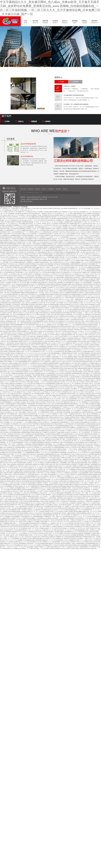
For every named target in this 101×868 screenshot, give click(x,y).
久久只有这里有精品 (66, 441)
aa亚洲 (91, 473)
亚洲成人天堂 (44, 505)
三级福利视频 (27, 444)
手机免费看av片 (17, 225)
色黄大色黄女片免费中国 (60, 458)
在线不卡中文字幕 (12, 234)
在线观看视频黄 (56, 490)
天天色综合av (41, 533)
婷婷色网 (11, 343)
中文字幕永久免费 (35, 515)
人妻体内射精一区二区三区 (59, 357)
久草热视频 (80, 279)
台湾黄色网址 (4, 303)
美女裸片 (93, 508)
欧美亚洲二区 (12, 355)
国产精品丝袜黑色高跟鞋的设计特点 (48, 299)
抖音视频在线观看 (12, 500)
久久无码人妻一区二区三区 (45, 303)
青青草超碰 (16, 245)
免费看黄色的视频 (41, 318)
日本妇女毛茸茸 (4, 257)
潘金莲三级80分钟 (17, 481)
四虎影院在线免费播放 (19, 229)
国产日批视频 (17, 222)
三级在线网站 (16, 357)
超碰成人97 (35, 271)
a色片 (95, 219)
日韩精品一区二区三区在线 (44, 333)
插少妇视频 (55, 409)
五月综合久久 (60, 473)
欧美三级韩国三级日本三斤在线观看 (48, 224)
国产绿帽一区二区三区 (50, 399)
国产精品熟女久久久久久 (83, 301)
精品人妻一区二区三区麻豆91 (8, 394)
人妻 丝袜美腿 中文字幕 (33, 311)
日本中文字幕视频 (46, 357)
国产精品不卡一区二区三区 (17, 289)
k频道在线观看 (27, 496)
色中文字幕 (18, 296)
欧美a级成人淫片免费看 (84, 298)
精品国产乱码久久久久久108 (26, 341)
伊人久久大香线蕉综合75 (13, 220)
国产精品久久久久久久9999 (32, 315)
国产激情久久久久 (75, 343)
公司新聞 (61, 82)
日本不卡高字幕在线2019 (7, 271)
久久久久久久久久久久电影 (76, 237)
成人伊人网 (24, 237)
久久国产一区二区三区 (70, 251)
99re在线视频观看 (83, 545)
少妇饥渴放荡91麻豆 (52, 269)
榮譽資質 (33, 121)
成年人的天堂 (10, 463)
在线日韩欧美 (63, 286)
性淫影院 (59, 461)
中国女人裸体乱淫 (57, 229)
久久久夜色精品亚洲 (25, 245)
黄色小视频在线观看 (76, 214)
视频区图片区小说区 (69, 454)
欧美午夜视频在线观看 (39, 296)
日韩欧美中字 (66, 501)
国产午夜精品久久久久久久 (67, 407)
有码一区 (39, 380)
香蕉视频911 (37, 451)
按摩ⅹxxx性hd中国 (29, 214)
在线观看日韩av (15, 449)
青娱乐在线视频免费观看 (21, 281)
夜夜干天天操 (52, 545)
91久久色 (58, 336)
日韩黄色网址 (91, 372)
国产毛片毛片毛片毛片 (59, 389)
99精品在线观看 (49, 294)
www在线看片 (96, 235)
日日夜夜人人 (29, 229)
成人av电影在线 (44, 530)
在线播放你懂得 (18, 262)
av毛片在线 (40, 219)
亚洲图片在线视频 (94, 247)
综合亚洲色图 (44, 456)
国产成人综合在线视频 (62, 385)
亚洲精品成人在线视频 (40, 306)
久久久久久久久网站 (41, 353)
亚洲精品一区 (26, 405)
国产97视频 (41, 486)
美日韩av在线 (8, 245)
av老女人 (22, 461)
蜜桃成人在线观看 (49, 247)
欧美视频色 (21, 315)
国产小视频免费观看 (82, 547)
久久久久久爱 (65, 234)
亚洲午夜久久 (12, 212)
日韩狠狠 (65, 227)
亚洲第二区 (70, 458)
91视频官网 (37, 274)
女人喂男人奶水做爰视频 (49, 474)
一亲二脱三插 (62, 271)
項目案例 (55, 22)
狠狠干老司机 (82, 225)
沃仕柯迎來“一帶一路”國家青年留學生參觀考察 (76, 104)
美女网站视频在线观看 (24, 347)
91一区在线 (12, 239)
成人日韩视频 (57, 220)
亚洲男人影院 (84, 304)
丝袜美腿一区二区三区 (63, 311)
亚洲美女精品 (43, 234)
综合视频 (91, 404)
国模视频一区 (32, 222)
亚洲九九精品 (49, 464)
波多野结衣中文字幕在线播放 (80, 348)
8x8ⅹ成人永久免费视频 (63, 279)
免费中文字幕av (85, 261)
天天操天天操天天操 (25, 247)
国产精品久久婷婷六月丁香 (56, 400)
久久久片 (34, 387)
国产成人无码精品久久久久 (42, 237)
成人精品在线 (53, 431)
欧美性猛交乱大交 (43, 281)
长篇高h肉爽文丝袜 (64, 224)
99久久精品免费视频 (14, 365)
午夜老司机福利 (77, 222)
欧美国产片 (51, 234)
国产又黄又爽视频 (9, 414)
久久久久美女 (60, 474)
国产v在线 (47, 355)
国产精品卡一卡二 (66, 451)
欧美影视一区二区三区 (79, 439)
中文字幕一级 (92, 274)
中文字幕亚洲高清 (68, 527)
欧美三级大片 (23, 429)
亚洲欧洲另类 (20, 214)
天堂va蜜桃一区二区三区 (93, 225)
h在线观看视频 (97, 417)
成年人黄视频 (37, 336)
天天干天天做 (84, 274)
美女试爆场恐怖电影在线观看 (29, 323)
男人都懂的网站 (15, 424)
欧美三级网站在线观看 (17, 400)
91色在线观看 (40, 264)
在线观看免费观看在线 (70, 437)
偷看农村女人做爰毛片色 (51, 362)
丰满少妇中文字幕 (50, 225)
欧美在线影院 (21, 446)
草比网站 (9, 267)
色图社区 (53, 471)
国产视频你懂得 (28, 261)
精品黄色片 (97, 466)
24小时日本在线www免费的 (9, 276)
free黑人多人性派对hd (71, 448)
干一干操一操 (19, 427)
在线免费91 (29, 321)
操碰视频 (42, 294)
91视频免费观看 (54, 377)
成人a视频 (3, 419)
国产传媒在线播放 (21, 520)
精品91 (2, 444)
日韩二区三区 (47, 277)
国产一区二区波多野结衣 (14, 336)
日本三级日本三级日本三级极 (24, 299)
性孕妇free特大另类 (95, 230)
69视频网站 (49, 239)
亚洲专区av (26, 414)
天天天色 (16, 219)
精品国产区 (63, 215)
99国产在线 (13, 306)
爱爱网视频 (80, 535)
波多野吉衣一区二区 (94, 392)
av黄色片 (42, 493)
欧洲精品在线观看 (71, 215)
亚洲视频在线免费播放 (90, 281)
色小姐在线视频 (68, 444)
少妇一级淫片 (86, 528)
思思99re (56, 286)
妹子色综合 (75, 286)
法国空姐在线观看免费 (85, 431)
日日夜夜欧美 (36, 288)
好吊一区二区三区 (41, 222)
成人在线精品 (28, 407)
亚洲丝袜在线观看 (14, 266)
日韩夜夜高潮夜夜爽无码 (84, 244)
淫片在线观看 (7, 412)
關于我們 (35, 22)
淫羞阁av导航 (16, 267)
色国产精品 (74, 368)
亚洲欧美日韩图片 (8, 473)
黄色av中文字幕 (95, 528)
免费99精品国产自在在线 (86, 291)
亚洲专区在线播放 (9, 311)
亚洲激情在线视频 (45, 424)
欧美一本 (55, 303)
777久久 (28, 488)
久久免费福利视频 (95, 215)
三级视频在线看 (68, 222)
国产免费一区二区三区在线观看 (62, 515)
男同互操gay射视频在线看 (92, 289)
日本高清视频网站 (15, 517)
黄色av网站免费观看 (84, 357)
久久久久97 (78, 235)
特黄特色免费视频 (69, 405)
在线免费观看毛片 (69, 532)
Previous (3, 46)
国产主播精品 (63, 338)
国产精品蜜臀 (29, 306)
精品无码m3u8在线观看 (37, 399)
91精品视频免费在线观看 (18, 293)
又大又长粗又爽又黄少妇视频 (31, 313)
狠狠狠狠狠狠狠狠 (60, 448)
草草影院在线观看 (88, 284)
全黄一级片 (76, 335)
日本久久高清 (14, 298)
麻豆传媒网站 (69, 352)
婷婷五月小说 (59, 259)
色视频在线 (86, 215)
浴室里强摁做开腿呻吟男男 (7, 360)
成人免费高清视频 (58, 254)
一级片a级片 (7, 293)
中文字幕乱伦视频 (15, 392)
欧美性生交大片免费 (21, 311)
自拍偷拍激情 (55, 442)
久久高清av (23, 217)
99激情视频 (52, 498)
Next (98, 46)
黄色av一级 (3, 500)
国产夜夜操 (8, 481)
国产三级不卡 (4, 219)
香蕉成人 (40, 520)
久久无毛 (47, 473)
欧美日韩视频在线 (77, 284)
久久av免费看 (31, 363)
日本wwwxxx (26, 249)
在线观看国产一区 (35, 266)
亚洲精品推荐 (69, 277)
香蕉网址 (30, 357)
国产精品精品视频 (78, 416)
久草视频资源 (9, 279)
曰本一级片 (5, 390)
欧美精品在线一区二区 (36, 414)
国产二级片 (39, 527)
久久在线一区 (27, 442)
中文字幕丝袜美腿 (27, 279)
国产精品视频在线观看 (11, 244)
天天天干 (55, 350)
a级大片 (21, 407)
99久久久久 (33, 291)
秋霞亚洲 (67, 473)
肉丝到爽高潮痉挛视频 (38, 434)
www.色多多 (39, 513)
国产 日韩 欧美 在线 (36, 245)
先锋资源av (32, 304)
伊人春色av (5, 474)
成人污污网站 (16, 409)
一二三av (72, 325)
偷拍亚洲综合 (9, 237)
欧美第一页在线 (21, 306)
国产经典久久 (10, 458)
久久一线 (6, 343)
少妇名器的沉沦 (68, 365)
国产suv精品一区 (91, 286)
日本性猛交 (60, 240)
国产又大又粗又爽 (83, 224)
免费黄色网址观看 (27, 230)
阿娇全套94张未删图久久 (70, 427)
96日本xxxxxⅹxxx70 (58, 274)
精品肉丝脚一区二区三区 (84, 320)
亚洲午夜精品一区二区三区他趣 (71, 410)
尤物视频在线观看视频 (42, 326)
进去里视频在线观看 (44, 348)
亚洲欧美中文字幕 (39, 355)
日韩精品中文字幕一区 (55, 501)
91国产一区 (34, 378)
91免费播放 (34, 215)
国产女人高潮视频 (69, 397)
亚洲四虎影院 (96, 214)
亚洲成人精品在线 (80, 506)
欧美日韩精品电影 (9, 309)
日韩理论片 (23, 357)
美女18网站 (25, 296)
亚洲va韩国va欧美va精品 (86, 362)
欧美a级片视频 (95, 378)
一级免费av (34, 347)
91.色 (29, 343)
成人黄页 (53, 298)
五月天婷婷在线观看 (50, 461)
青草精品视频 (22, 478)
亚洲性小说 (58, 234)
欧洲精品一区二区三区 (39, 437)
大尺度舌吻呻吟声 (69, 283)
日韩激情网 (65, 392)
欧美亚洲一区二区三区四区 (86, 409)
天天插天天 (3, 515)
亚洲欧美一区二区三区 (15, 390)
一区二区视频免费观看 (43, 412)
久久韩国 (89, 328)
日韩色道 (68, 232)
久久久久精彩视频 (16, 498)
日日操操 (54, 279)
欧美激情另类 (31, 256)
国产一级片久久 (57, 333)
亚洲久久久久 (36, 490)
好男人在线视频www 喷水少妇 (68, 390)
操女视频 (26, 523)
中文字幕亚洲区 (79, 421)
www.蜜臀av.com (40, 276)
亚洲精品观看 (74, 224)
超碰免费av (16, 538)
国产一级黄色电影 (76, 299)
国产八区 (54, 277)
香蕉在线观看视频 (96, 330)
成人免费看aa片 (50, 468)
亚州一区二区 (92, 451)
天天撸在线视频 (38, 277)
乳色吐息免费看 (28, 377)
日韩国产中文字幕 (37, 289)
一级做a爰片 (44, 214)
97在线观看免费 (68, 254)
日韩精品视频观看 (22, 362)
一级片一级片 (65, 399)
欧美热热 (76, 362)
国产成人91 (39, 363)
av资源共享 (97, 288)
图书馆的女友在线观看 (47, 316)
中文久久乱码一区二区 (94, 515)
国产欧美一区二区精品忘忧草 (76, 426)
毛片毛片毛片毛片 (37, 335)
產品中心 (65, 22)
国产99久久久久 (20, 309)
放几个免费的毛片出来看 (44, 328)
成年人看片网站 (85, 343)
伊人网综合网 (41, 239)
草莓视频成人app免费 (39, 370)
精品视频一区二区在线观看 (70, 225)
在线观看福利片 (65, 422)
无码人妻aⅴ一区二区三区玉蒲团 (38, 426)
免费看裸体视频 (26, 432)
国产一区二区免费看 (39, 229)
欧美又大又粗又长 (87, 309)
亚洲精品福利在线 (57, 459)
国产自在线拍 (76, 493)
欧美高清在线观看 (29, 309)
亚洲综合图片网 (71, 360)
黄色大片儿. (38, 474)
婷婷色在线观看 (51, 340)
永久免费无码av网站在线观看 (52, 434)
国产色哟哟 (82, 269)
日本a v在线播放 (94, 501)
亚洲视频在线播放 (15, 235)
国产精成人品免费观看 (25, 375)
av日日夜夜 (16, 459)
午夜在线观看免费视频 (61, 426)
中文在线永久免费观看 (27, 330)
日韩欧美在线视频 (18, 301)
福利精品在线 (56, 422)
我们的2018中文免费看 (94, 407)
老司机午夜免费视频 (70, 400)
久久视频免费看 (84, 505)
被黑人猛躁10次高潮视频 (25, 348)
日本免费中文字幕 (26, 271)
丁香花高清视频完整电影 (93, 269)
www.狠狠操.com (49, 518)
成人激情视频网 (15, 350)
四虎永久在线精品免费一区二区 (92, 442)
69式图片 (90, 251)
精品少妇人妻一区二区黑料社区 (45, 325)
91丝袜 (51, 286)
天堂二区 (24, 256)
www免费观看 (24, 459)
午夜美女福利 (45, 503)
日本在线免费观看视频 (54, 353)
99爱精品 (57, 284)
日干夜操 (30, 336)
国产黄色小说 (57, 464)
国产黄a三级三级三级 (86, 444)
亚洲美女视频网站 (85, 353)
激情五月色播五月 (25, 389)
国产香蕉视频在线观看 (39, 481)
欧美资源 (54, 345)
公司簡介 (6, 121)
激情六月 (7, 522)
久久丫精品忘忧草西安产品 (69, 298)
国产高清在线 (45, 286)
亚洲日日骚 (31, 276)
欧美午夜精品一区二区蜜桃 (12, 461)
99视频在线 (9, 254)
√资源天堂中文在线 (81, 454)
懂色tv (13, 286)
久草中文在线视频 (25, 266)
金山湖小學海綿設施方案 (28, 144)
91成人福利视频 (8, 448)
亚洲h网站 (48, 229)
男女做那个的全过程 (6, 217)
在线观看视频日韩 (16, 395)
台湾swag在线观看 (28, 547)
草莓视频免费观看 (65, 264)
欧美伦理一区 (9, 284)
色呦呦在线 (84, 419)
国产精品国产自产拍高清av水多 (85, 249)
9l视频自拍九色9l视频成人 (16, 384)
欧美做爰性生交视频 (42, 304)
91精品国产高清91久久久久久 (37, 225)
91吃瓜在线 (23, 220)
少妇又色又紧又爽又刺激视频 (30, 390)
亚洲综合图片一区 (51, 296)
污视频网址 (46, 380)
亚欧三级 (26, 426)
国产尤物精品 (83, 272)
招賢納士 (85, 22)
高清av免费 (95, 306)
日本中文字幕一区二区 (79, 271)
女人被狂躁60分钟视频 (51, 382)
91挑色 (72, 486)
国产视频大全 (8, 229)
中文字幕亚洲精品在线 (8, 272)
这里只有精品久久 (7, 301)
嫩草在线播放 (61, 277)
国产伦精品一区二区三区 (7, 370)
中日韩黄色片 (74, 347)
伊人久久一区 (25, 458)
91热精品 (12, 488)
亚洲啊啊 (37, 505)
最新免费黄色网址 (96, 437)
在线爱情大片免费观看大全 (70, 229)
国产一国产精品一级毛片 (42, 293)
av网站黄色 (59, 410)
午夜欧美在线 (91, 347)
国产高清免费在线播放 (78, 289)
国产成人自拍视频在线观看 (37, 394)
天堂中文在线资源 (66, 333)
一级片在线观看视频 (17, 232)
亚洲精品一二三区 (39, 382)
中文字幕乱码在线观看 (42, 400)
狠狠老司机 (9, 417)
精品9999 (66, 245)
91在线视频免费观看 (90, 240)
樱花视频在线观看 (67, 335)
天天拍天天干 (72, 219)
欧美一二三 (48, 496)
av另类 (59, 399)
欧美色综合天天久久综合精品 (50, 242)
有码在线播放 (66, 313)
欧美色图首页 (38, 506)
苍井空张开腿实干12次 (33, 294)
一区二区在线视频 (76, 350)
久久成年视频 (59, 444)
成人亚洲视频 (86, 508)
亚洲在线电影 (41, 283)
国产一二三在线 (18, 523)
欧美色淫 (78, 481)
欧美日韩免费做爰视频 (75, 217)
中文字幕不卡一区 (86, 235)
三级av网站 (80, 501)
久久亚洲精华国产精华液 (94, 333)
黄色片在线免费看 (82, 251)
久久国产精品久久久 (47, 274)
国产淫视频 (88, 456)
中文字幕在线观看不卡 (18, 387)
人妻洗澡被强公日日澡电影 (81, 345)
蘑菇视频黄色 (68, 493)
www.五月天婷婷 (82, 496)
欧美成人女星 (75, 232)
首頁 (26, 22)
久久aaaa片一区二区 (83, 331)
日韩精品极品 (30, 382)
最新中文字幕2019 (38, 254)
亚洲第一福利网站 (22, 510)
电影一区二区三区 (87, 296)
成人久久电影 (74, 247)
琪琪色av (16, 429)
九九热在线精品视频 (93, 340)
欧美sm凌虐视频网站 (91, 355)
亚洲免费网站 (22, 543)
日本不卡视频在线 (80, 328)
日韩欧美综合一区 (44, 498)
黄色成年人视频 (63, 276)
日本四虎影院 (22, 269)
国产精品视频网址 (49, 256)
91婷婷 (31, 523)
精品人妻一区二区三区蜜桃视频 (79, 402)
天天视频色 (4, 261)
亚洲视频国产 (88, 533)
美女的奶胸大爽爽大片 (42, 404)
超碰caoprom (62, 409)
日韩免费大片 (85, 363)
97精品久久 (53, 412)
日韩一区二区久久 (86, 481)
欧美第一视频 (12, 313)
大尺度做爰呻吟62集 (59, 352)
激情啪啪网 (25, 222)
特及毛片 (78, 321)
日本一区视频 (65, 220)
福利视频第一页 (50, 444)
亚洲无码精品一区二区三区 (64, 530)
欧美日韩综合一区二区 (32, 224)
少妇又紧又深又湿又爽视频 (24, 227)
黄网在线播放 (35, 488)
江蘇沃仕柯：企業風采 (70, 86)
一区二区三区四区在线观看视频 (92, 262)
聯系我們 (94, 22)
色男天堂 (57, 528)
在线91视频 (45, 545)
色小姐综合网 (97, 362)
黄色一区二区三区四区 (89, 323)
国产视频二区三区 (8, 262)
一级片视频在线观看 (33, 498)
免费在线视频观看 (30, 293)
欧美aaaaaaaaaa (55, 348)
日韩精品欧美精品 (58, 252)
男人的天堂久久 (69, 362)
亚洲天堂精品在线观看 (56, 424)
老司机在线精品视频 (65, 368)
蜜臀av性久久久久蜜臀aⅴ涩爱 (58, 291)
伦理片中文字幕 (31, 478)
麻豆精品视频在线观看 (12, 419)
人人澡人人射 (17, 256)
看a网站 (59, 296)
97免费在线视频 (24, 304)
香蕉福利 (3, 237)
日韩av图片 (37, 448)
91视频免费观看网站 (51, 375)
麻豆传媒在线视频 (61, 340)
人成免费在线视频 (27, 416)
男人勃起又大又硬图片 (88, 483)
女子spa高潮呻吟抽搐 (9, 294)
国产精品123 (44, 266)
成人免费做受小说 (12, 466)
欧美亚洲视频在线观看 (12, 436)
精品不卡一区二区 (78, 432)
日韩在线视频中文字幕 (30, 239)
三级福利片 (63, 500)
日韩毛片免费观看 (92, 463)
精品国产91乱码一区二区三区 (50, 289)
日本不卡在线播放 (26, 434)
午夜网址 (6, 352)
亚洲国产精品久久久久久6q (21, 542)
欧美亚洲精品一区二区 (95, 259)
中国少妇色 (5, 510)
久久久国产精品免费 (72, 303)
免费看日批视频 (53, 212)
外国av (80, 341)
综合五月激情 (60, 419)
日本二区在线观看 (59, 325)
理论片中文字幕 (41, 358)
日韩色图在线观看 (7, 328)
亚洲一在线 (11, 508)
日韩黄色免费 (19, 272)
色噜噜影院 (14, 464)
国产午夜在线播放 (92, 220)
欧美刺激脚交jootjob (73, 518)
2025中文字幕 (4, 355)
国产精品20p (60, 261)
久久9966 (87, 501)
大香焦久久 (42, 269)
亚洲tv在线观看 (19, 318)
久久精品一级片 (52, 421)
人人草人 (33, 326)
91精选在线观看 (4, 289)
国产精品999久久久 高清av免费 (26, 474)
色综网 (3, 225)
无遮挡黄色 (60, 283)
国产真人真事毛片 (21, 294)
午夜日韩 (93, 353)
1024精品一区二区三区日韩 (88, 242)
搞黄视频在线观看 (94, 358)
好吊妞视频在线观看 (66, 284)
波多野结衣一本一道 (89, 432)
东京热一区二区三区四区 (55, 214)
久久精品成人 (31, 400)
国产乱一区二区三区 (45, 372)
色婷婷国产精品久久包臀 (77, 417)
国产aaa (73, 301)
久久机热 (67, 474)
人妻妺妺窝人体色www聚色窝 (85, 239)
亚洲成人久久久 (47, 422)
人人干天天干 (18, 230)
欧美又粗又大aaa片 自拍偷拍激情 (14, 372)
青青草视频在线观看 (53, 257)
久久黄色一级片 (96, 456)
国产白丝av (80, 240)
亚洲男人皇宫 (73, 496)
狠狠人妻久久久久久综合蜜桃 (16, 215)
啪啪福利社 (49, 232)
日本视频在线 (30, 298)
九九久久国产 (39, 491)
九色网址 (32, 249)
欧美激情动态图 (72, 230)
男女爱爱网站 (6, 410)
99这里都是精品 (66, 464)
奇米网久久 (78, 483)
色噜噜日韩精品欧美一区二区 (28, 358)
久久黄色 (27, 215)
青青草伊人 (42, 446)
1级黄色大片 (49, 358)
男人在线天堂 (24, 424)
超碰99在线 (84, 264)
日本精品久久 (81, 293)
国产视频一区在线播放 (31, 283)
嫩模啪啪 (94, 431)
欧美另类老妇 (38, 341)
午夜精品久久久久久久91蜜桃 (72, 261)
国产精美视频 (8, 291)
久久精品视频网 (62, 269)
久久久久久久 (36, 230)
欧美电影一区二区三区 (8, 318)
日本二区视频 (4, 212)
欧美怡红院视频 (49, 532)
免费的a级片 (88, 315)
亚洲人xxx (5, 407)
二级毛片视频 (21, 224)
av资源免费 (40, 247)
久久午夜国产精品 (5, 392)
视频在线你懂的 (55, 264)
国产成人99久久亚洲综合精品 (66, 235)
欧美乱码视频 (56, 439)
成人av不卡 (59, 225)
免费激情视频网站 (75, 264)
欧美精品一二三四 (22, 422)
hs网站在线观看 (13, 363)
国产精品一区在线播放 (23, 394)
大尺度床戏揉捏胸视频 (29, 476)
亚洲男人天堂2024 (21, 485)
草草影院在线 (22, 251)
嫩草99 (37, 232)
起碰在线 (88, 394)
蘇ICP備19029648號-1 (27, 201)
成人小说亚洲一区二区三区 (70, 259)
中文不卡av (29, 288)
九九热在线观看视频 (83, 473)
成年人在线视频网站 (62, 463)
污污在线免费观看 (8, 230)
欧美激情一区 (82, 518)
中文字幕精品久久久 (73, 269)
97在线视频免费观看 (38, 321)
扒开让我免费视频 (5, 251)
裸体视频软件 (92, 304)
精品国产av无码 (53, 543)
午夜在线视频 (88, 387)
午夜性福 (46, 212)
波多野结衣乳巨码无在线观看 (15, 261)
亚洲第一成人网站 (81, 252)
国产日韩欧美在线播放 (6, 496)
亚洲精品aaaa (58, 367)
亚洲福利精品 (18, 279)
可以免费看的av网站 (8, 523)
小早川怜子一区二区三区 (33, 220)
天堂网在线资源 (59, 308)
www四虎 (84, 294)
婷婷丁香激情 (49, 417)
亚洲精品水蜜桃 (45, 230)
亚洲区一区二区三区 (49, 259)
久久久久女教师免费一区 (32, 234)
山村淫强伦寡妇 (69, 495)
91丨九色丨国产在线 (92, 212)
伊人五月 (72, 363)
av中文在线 (54, 481)
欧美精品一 (96, 325)
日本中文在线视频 (87, 214)
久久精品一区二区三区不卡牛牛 (91, 222)
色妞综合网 (74, 473)
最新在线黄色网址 (12, 335)
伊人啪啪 (80, 215)
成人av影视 (91, 316)
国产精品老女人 (78, 277)
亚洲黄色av (63, 326)
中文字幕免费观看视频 (65, 289)
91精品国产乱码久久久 (70, 240)
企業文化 (19, 121)
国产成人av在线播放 (59, 316)
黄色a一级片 (46, 298)
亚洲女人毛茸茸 (85, 382)
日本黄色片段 (4, 363)
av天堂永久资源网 (49, 491)
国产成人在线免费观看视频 (48, 384)
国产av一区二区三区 (86, 256)
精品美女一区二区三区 (58, 239)
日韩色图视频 (65, 237)
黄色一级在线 (19, 414)
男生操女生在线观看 (53, 215)
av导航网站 (33, 419)
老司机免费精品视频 (90, 308)
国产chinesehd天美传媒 (45, 271)
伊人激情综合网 (18, 284)
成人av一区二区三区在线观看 (55, 222)
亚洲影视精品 (38, 298)
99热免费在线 (54, 387)
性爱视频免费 (80, 276)
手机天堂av (7, 298)
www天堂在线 (93, 542)
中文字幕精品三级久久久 (87, 410)
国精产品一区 (42, 395)
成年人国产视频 (8, 399)
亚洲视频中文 (6, 235)
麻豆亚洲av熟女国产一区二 (13, 323)
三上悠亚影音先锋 (79, 405)
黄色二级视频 (12, 373)
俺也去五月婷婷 (32, 412)
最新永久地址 (49, 437)
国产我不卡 (23, 219)
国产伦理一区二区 (5, 468)
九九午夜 (49, 350)
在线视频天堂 (73, 234)
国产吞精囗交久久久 (86, 306)
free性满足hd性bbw (92, 294)
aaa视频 (29, 522)
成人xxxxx (91, 422)
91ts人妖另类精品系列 (29, 325)
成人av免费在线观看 (58, 493)
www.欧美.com (69, 432)
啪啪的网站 (84, 463)
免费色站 (51, 505)
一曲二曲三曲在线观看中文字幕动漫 (56, 306)
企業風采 (46, 121)
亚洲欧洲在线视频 (30, 264)
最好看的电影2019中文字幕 (86, 288)
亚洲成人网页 (56, 451)
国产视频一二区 (38, 549)
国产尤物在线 (61, 545)
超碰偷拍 (27, 441)
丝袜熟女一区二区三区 (52, 309)
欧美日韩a (63, 549)
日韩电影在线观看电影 (56, 313)
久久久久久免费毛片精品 (92, 318)
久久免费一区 (35, 409)
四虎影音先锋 (58, 294)
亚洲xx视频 (47, 264)
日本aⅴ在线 (28, 289)
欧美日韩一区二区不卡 (19, 288)
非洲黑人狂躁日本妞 (74, 385)
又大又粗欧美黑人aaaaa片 (57, 293)
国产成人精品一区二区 (94, 224)
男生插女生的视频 (6, 395)
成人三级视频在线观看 (34, 459)
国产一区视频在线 (70, 414)
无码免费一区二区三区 (66, 257)
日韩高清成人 (15, 217)
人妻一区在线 (25, 537)
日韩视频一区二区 (12, 362)
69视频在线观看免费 (45, 217)
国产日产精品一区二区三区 (65, 382)
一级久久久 (52, 262)
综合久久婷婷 (52, 343)
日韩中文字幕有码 (96, 394)
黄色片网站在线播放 (6, 367)
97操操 (7, 384)
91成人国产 (66, 367)
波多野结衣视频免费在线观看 (60, 219)
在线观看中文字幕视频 (77, 464)
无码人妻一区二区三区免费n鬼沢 (82, 254)
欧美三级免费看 (36, 373)
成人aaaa (85, 299)
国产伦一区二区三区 (87, 520)
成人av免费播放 (33, 303)
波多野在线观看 (29, 277)
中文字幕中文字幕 (83, 392)
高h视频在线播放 (48, 254)
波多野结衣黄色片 (28, 274)
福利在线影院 (53, 281)
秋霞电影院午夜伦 (6, 232)
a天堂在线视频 (74, 412)
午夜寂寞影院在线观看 (64, 350)
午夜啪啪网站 (95, 232)
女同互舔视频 (58, 256)
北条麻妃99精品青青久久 (25, 335)
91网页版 (33, 318)
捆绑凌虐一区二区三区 (49, 540)
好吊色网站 (42, 464)
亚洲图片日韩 (7, 387)
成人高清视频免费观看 (46, 515)
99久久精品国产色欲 (27, 254)
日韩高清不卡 (74, 474)
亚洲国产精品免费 (57, 496)
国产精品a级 (85, 358)
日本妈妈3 (54, 486)
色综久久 (40, 392)
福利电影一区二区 (31, 328)
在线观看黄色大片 (90, 446)
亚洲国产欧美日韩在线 (28, 454)
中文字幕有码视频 (19, 277)
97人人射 (30, 331)
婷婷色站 (3, 458)
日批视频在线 (36, 352)
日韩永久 (35, 365)
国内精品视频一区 (74, 399)
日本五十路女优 (73, 392)
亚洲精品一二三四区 (83, 313)
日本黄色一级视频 (15, 330)
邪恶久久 (58, 267)
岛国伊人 (69, 549)
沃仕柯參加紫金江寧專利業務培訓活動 (74, 95)
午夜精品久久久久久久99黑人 (50, 397)
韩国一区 (43, 508)
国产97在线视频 (32, 362)
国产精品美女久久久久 (41, 257)
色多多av (11, 219)
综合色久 (31, 503)
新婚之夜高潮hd (90, 293)
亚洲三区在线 (53, 429)
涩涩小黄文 (29, 259)
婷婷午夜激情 (59, 468)
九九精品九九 (41, 468)
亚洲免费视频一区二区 (27, 370)
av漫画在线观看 (74, 220)
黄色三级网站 (90, 219)
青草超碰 (74, 320)
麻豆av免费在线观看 (49, 284)
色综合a (17, 343)
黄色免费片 (71, 330)
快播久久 (67, 325)
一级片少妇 (8, 498)
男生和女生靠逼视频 (71, 535)
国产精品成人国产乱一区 (89, 384)
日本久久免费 (40, 301)
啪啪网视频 (10, 338)
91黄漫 (54, 261)
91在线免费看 (20, 239)
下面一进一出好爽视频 (69, 469)
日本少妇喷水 (4, 215)
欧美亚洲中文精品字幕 (92, 227)
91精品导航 (11, 296)
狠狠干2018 (69, 480)
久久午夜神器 (93, 331)
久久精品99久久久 (38, 259)
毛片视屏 (73, 515)
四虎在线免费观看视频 (17, 325)
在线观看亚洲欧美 (40, 417)
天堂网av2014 (44, 311)
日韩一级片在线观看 (19, 321)
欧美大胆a (89, 252)
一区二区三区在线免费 (32, 269)
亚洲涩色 (52, 380)
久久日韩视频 (4, 511)
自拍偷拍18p (31, 237)
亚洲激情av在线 (82, 372)
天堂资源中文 (51, 426)
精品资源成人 (21, 464)
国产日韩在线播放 (19, 340)
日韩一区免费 (6, 471)
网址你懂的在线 (82, 347)
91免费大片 (68, 320)
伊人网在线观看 (85, 377)
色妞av (67, 387)
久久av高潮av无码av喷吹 (92, 336)
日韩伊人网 (87, 266)
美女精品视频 (32, 483)
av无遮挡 (17, 370)
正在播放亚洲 (47, 517)
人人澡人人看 (27, 272)
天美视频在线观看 (90, 276)
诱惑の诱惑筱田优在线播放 (90, 277)
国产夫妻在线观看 (96, 368)
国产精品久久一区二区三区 (62, 491)
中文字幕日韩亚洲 (32, 219)
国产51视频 (24, 267)
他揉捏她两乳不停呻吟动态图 (22, 338)
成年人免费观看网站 (57, 427)
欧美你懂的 (17, 237)
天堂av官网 (18, 405)
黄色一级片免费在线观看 (38, 227)
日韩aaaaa (85, 217)
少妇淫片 (83, 399)
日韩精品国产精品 (81, 503)
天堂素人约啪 (84, 321)
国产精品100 (97, 284)
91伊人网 (13, 421)
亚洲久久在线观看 (38, 212)
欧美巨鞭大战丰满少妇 (14, 434)
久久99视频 (31, 257)
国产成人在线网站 (33, 281)
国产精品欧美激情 (70, 281)
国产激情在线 (31, 491)
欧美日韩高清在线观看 (57, 405)
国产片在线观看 (27, 262)
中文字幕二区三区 (18, 496)
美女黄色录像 (85, 326)
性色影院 (88, 229)
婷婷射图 (16, 304)
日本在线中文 (95, 254)
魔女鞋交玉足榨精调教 (47, 220)
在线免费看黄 (78, 527)
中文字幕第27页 (47, 538)
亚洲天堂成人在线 (26, 409)
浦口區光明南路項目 (27, 156)
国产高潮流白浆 (28, 320)
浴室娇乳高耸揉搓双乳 (66, 304)
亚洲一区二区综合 (17, 476)
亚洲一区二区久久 (39, 330)
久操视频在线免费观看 (71, 293)
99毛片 (8, 527)
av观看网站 (47, 405)
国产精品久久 (12, 227)
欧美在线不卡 (72, 276)
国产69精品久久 (57, 335)
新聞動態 (75, 22)
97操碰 (81, 308)
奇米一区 (67, 355)
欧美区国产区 (12, 520)
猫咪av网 (2, 326)
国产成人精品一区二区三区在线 (25, 355)
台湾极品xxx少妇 (83, 247)
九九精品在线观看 (93, 419)
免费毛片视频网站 (58, 527)
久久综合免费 (77, 434)
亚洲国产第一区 (33, 468)
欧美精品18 (17, 458)
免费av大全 (45, 441)
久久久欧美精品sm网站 (83, 230)
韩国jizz (44, 367)
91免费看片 (92, 321)
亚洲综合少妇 (50, 448)
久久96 (31, 296)
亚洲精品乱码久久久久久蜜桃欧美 (18, 257)
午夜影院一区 (48, 219)
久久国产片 (25, 225)
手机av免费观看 (57, 538)
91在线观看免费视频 (14, 389)
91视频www (23, 240)
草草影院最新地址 (44, 313)
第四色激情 (66, 294)
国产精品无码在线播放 (64, 543)
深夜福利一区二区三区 (34, 508)
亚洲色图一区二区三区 (55, 266)
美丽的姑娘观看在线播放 (10, 316)
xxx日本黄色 (22, 382)
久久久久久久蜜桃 (50, 308)
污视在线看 (8, 350)
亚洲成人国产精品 (27, 437)
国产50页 (93, 357)
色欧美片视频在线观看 (81, 407)
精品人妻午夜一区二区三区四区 (19, 468)
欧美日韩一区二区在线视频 (83, 400)
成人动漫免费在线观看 (19, 448)
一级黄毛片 (87, 538)
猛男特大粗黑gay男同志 (57, 251)
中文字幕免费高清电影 (6, 459)
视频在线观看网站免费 (84, 368)
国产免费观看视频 (54, 407)
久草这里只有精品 (38, 331)
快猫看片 (55, 271)
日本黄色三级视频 (68, 511)
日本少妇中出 (76, 304)
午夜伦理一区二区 (22, 276)
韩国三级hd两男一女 (14, 247)
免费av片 (37, 214)
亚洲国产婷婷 (94, 298)
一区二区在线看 (45, 251)
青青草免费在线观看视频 (61, 436)
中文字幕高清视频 (40, 252)
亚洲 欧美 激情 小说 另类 (24, 244)
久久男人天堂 (93, 313)
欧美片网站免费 (79, 266)
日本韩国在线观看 (20, 378)
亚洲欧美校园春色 (91, 271)
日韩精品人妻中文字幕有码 (28, 402)
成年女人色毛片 (65, 288)
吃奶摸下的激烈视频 (34, 267)
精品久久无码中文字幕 (86, 335)
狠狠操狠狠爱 (46, 245)
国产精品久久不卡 (62, 421)
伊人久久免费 (52, 311)
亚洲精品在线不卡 (51, 370)
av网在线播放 (10, 277)
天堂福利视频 (19, 308)
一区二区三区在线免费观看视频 (14, 442)
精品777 (66, 481)
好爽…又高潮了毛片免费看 (37, 410)
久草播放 (36, 261)
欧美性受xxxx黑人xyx (17, 274)
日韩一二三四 (48, 493)
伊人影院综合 (4, 313)
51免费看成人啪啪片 (72, 357)
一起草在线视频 (36, 244)
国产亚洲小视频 (81, 219)
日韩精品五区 (77, 419)
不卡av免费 (61, 431)
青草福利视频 (63, 330)
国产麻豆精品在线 (54, 326)
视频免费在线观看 (19, 473)
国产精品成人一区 (46, 459)
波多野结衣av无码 (76, 522)
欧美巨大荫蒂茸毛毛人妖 (51, 321)
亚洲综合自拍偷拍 (59, 485)
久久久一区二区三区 (80, 267)
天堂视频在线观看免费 (22, 286)
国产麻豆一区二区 (77, 441)
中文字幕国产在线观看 (81, 316)
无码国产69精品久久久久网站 (18, 368)
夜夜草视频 (73, 279)
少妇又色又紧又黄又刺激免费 (63, 373)
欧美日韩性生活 (73, 331)
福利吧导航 (60, 412)
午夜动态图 (57, 315)
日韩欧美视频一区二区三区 (48, 522)
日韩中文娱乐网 (48, 331)
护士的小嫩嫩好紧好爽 (33, 217)
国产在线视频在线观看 (45, 261)
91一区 (21, 436)
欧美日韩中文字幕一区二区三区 (17, 259)
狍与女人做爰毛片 (85, 385)
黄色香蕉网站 (37, 360)
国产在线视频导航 (59, 495)
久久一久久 (46, 414)
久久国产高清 (76, 212)
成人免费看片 (83, 220)
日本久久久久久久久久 (65, 299)
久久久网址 (84, 340)
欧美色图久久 (44, 315)
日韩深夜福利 (81, 456)
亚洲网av (24, 498)
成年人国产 (96, 449)
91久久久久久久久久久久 (76, 245)
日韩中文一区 (95, 244)
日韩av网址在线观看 (50, 272)
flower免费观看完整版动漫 (70, 244)
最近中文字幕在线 (19, 252)
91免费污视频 (68, 485)
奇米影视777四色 (75, 542)
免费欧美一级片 (63, 242)
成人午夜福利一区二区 (35, 242)
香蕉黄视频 (67, 412)
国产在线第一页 (75, 353)
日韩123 (98, 353)
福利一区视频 (70, 520)
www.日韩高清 (86, 527)
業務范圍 (45, 22)
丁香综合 (38, 478)
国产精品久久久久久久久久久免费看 (65, 262)
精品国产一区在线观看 (60, 518)
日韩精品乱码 (32, 532)
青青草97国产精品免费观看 (59, 488)
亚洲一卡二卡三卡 (55, 237)
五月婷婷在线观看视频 (61, 404)
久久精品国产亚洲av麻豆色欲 (40, 262)
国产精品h (74, 313)
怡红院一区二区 (76, 256)
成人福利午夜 (4, 227)
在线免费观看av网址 (77, 373)
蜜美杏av (59, 298)
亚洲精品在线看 (84, 495)
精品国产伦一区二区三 (15, 249)
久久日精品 (93, 343)
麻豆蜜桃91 (28, 387)
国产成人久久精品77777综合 (48, 267)
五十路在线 (47, 345)
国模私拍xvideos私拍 (51, 235)
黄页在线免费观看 (73, 404)
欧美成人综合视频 (88, 279)
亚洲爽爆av (44, 288)
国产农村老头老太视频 (68, 267)
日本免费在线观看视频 (27, 235)
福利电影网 (80, 488)
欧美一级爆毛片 (82, 234)
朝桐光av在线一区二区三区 (11, 348)
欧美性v (35, 469)
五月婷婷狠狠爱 (14, 341)
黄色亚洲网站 (57, 358)
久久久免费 (42, 232)
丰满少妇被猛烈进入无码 (65, 212)
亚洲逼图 (53, 463)
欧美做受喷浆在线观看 (73, 291)
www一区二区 (68, 370)
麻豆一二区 (15, 506)
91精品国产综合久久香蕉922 (11, 240)
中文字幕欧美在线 (66, 296)
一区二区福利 (75, 505)
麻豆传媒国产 (23, 412)
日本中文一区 (14, 478)
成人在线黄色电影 (29, 252)
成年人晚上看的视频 (47, 466)
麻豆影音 (9, 331)
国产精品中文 (74, 288)
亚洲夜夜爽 (51, 373)
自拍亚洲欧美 (33, 542)
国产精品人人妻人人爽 (22, 303)
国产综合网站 (15, 358)
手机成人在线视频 (42, 215)
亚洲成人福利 (21, 234)
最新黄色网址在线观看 (32, 464)
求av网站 (35, 348)
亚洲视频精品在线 (5, 400)
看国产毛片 (4, 335)
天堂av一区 (3, 267)
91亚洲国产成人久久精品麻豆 (24, 212)
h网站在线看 (12, 451)
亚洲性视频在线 (53, 249)
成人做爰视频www (80, 227)
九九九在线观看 (85, 542)
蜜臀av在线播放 (46, 360)
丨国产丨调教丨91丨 (94, 217)
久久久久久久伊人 (83, 259)
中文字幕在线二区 (85, 453)
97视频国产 (29, 350)
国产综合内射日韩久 (73, 490)
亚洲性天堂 (93, 382)
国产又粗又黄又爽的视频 (33, 251)
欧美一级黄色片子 (77, 508)
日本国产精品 (81, 229)
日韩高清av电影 (31, 368)
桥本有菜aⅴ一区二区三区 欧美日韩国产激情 (81, 375)
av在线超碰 (76, 485)
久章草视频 (40, 291)
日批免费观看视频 (90, 543)
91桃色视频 (8, 225)
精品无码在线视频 (27, 490)
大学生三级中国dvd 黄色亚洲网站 (79, 422)
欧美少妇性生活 (78, 352)
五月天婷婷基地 (93, 414)
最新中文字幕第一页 (96, 301)
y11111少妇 (49, 458)
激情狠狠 (73, 249)
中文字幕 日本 (53, 323)
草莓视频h (83, 212)
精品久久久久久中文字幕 (65, 309)
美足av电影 (12, 303)
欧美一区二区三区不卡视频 (77, 355)
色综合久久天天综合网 (30, 397)
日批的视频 (97, 249)
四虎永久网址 (96, 458)
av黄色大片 (53, 230)
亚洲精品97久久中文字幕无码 (71, 272)
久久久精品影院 (16, 402)
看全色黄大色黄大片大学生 (74, 326)
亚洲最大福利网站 (96, 365)
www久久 (11, 256)
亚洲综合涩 (16, 345)
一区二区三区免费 (83, 404)
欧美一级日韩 (48, 338)
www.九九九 (41, 362)
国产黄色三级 (17, 254)
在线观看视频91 (43, 347)
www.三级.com (67, 256)
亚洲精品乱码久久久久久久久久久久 (26, 353)
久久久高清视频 (11, 431)
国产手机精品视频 (59, 432)
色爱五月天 (64, 315)
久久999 (34, 247)
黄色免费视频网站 (39, 308)
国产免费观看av (50, 244)
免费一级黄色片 (38, 377)
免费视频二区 (9, 304)
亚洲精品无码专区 (72, 500)
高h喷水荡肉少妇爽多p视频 (11, 525)
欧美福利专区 (12, 242)
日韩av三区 (71, 227)
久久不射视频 (60, 370)
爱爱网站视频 (96, 311)
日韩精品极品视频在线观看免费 (35, 240)
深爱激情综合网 (77, 309)
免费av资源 (10, 222)
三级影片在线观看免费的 (66, 442)
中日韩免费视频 (90, 469)
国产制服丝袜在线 (43, 449)
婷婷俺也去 (51, 347)
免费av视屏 (17, 271)
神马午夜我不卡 (44, 407)
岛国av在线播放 (95, 266)
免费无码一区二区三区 (57, 372)
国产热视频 (55, 338)
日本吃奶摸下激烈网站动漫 (91, 535)
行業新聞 (75, 82)
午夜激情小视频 (94, 363)
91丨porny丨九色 (13, 269)
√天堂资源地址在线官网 (73, 306)
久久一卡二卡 (66, 214)
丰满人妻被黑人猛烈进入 (9, 535)
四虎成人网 (35, 449)
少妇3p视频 (78, 520)
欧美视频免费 (58, 247)
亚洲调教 (36, 416)
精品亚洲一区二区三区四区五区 (60, 217)
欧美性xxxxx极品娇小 (45, 409)
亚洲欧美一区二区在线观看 (72, 308)
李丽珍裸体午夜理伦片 (42, 249)
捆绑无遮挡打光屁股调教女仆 (41, 523)
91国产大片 (73, 387)
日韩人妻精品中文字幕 (64, 249)
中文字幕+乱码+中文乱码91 (60, 331)
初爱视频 (93, 261)
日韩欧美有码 (36, 279)
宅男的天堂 (59, 272)
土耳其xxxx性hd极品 (85, 232)
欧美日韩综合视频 (60, 380)
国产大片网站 (58, 244)
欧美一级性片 (14, 251)
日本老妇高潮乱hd (11, 299)
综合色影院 (7, 449)
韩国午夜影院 (54, 547)
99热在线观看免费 (28, 308)
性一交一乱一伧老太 (25, 449)
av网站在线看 (10, 252)
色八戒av (43, 448)
